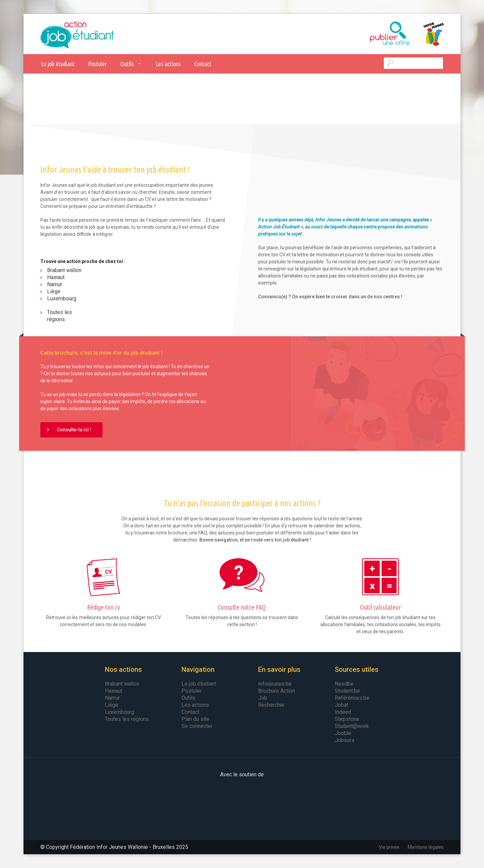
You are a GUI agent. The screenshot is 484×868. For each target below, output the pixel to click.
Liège (54, 291)
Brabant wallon (64, 270)
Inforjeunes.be (275, 684)
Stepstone (347, 719)
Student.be (347, 691)
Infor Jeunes (427, 34)
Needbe (344, 684)
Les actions (168, 64)
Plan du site (195, 719)
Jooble (343, 733)
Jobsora (345, 740)
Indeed (343, 712)
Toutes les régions (59, 316)
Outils (127, 64)
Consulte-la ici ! (74, 430)
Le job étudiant (58, 64)
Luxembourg (62, 298)
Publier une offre (373, 34)
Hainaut (56, 277)
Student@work (352, 726)
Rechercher (271, 705)
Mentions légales (426, 847)
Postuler (97, 64)
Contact (203, 64)
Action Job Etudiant (77, 34)
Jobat (341, 705)
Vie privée (389, 847)
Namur (55, 284)
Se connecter (197, 726)
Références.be (352, 698)
